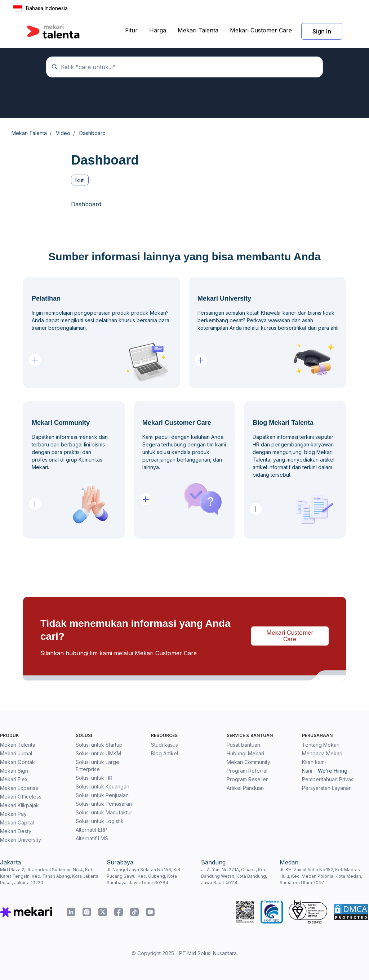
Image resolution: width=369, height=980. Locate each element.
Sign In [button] (322, 31)
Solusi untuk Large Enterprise (97, 766)
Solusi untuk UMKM (98, 753)
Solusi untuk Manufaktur (104, 812)
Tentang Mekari (321, 745)
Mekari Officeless (21, 797)
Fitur (131, 30)
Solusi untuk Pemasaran (104, 804)
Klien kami (314, 762)
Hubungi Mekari (245, 753)
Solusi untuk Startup (99, 745)
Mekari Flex (14, 779)
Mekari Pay (13, 814)
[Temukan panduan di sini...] (184, 67)
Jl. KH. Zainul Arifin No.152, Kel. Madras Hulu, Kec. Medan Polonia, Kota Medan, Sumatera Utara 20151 (321, 876)
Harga (158, 30)
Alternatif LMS (92, 838)
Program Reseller (247, 779)
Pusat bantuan (243, 745)
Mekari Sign (14, 771)
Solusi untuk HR (94, 778)
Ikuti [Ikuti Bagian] (80, 180)
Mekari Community (248, 762)
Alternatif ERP (92, 830)
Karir (307, 771)
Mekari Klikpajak (19, 805)
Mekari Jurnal (16, 753)
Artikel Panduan (245, 788)
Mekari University (21, 840)
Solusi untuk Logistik (100, 821)
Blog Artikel (165, 753)
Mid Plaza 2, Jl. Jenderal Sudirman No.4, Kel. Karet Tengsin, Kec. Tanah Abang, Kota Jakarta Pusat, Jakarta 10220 (49, 876)
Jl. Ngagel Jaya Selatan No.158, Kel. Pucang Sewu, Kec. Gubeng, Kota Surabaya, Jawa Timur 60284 (144, 876)
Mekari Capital (17, 822)
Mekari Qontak (17, 762)
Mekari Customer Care (261, 30)
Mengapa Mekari (322, 753)
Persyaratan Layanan (327, 788)
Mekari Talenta (198, 30)
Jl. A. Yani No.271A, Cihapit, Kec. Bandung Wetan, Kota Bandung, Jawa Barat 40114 (234, 876)
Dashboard (86, 204)
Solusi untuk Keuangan (103, 786)
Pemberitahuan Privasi (328, 779)
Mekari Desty (16, 831)
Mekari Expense (19, 788)
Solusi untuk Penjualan (102, 795)
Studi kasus (165, 745)
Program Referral (247, 771)
